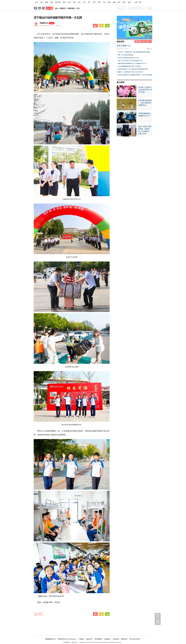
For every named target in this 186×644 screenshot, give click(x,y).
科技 (94, 2)
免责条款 (107, 639)
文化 (104, 2)
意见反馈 (116, 639)
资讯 (42, 2)
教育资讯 (71, 8)
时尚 (79, 2)
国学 (119, 2)
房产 (89, 2)
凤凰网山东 (44, 23)
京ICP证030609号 (135, 639)
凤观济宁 (63, 8)
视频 (46, 2)
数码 (124, 2)
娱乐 (69, 2)
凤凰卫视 (58, 2)
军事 (99, 2)
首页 (37, 2)
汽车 (84, 2)
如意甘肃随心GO (124, 46)
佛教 (114, 2)
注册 (136, 2)
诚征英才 (89, 639)
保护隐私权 (98, 639)
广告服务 (81, 639)
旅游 (109, 2)
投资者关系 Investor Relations (67, 639)
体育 (74, 2)
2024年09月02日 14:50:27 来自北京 (50, 26)
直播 (51, 2)
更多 (129, 2)
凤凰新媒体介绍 (50, 639)
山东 (56, 8)
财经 (64, 2)
